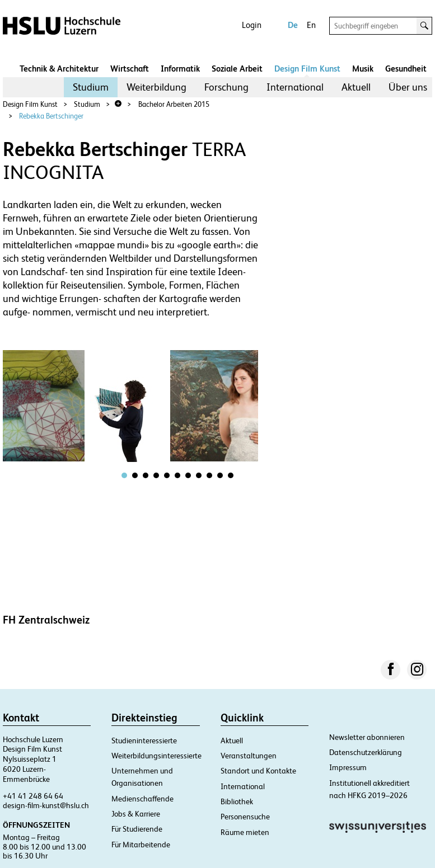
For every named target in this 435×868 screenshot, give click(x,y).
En (311, 25)
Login (252, 25)
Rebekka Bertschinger (51, 116)
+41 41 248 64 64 (33, 796)
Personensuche (245, 817)
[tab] (124, 475)
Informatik (180, 69)
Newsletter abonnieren (367, 737)
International (295, 87)
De (293, 25)
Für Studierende (137, 829)
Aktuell (356, 87)
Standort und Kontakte (258, 771)
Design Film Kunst (307, 69)
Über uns (408, 87)
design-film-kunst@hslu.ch (46, 805)
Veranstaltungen (249, 756)
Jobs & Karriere (136, 814)
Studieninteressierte (144, 740)
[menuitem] (91, 87)
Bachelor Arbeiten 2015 (174, 104)
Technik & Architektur (59, 69)
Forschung (226, 87)
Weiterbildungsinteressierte (156, 756)
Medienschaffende (142, 799)
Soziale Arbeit (237, 69)
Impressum (348, 767)
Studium (91, 87)
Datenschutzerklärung (366, 752)
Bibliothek (237, 801)
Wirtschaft (130, 69)
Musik (363, 69)
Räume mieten (245, 832)
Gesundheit (406, 69)
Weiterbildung (156, 87)
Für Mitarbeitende (141, 845)
